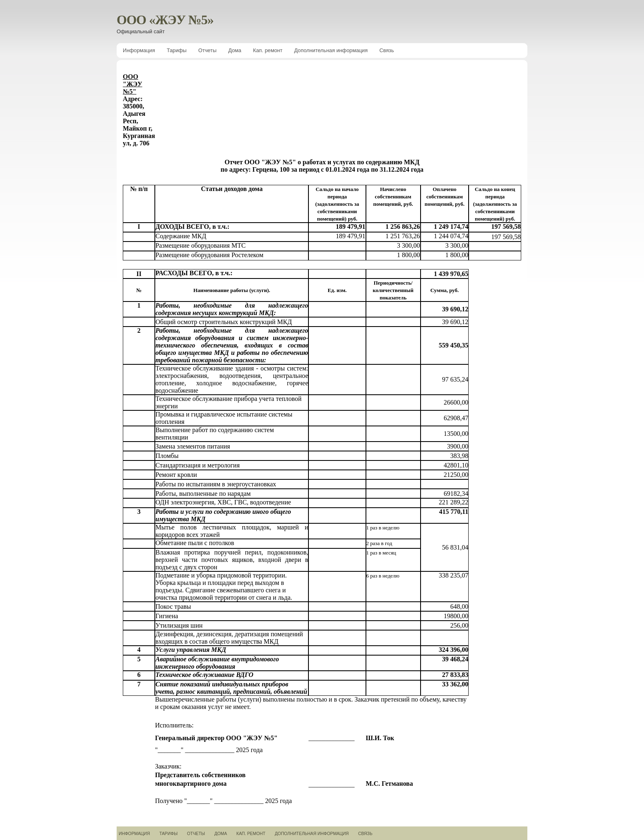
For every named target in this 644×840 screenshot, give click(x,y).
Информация (139, 50)
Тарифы (177, 50)
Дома (235, 50)
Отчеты (207, 50)
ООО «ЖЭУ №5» (165, 20)
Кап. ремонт (268, 50)
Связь (387, 50)
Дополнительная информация (331, 50)
